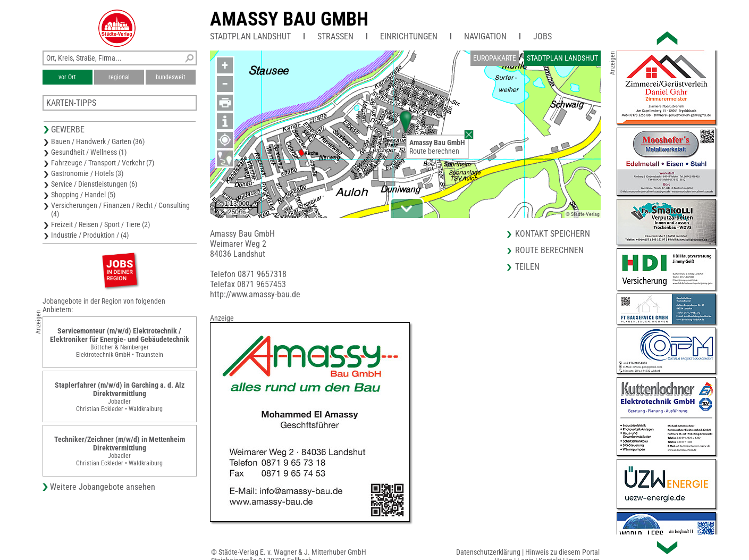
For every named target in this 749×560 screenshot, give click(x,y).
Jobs (542, 36)
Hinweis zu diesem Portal (562, 552)
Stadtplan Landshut (250, 36)
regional (119, 77)
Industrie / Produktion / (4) (90, 235)
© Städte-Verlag (583, 214)
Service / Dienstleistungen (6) (94, 184)
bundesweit (171, 77)
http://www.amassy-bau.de (255, 294)
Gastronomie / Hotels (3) (87, 173)
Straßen (335, 36)
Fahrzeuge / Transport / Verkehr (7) (103, 163)
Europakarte (495, 58)
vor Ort (67, 77)
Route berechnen (434, 151)
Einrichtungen (409, 36)
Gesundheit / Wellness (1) (89, 152)
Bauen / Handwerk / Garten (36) (98, 141)
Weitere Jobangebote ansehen (103, 487)
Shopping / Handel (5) (83, 195)
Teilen (527, 267)
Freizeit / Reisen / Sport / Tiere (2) (100, 224)
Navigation (485, 36)
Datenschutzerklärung (488, 552)
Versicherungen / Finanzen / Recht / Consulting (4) (120, 210)
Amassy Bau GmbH (289, 19)
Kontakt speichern (553, 234)
